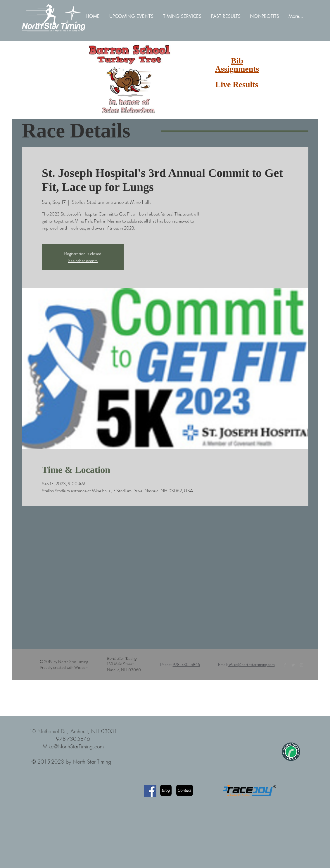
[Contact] (185, 790)
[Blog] (166, 790)
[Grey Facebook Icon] (285, 665)
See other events (83, 260)
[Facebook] (150, 791)
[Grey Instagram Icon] (301, 665)
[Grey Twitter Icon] (293, 665)
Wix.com (81, 667)
